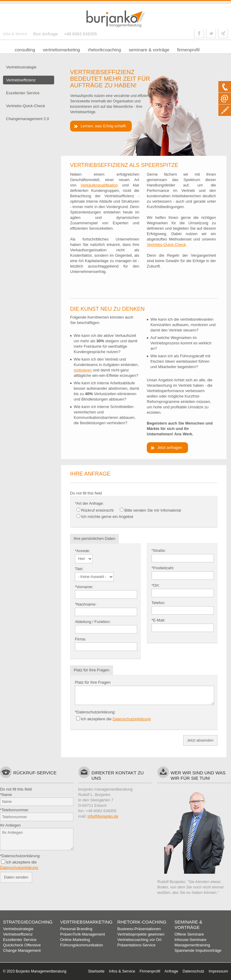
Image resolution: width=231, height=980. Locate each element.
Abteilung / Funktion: (93, 622)
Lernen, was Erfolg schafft (103, 126)
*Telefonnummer (14, 810)
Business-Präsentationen (139, 929)
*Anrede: (83, 551)
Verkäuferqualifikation (99, 185)
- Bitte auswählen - (84, 559)
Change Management (22, 950)
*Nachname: (86, 604)
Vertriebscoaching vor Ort (139, 940)
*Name (6, 795)
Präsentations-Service (136, 945)
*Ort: (156, 585)
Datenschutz (193, 971)
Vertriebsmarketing (86, 922)
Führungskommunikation (82, 945)
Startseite (96, 971)
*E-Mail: (159, 620)
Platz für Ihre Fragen (93, 682)
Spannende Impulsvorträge (198, 950)
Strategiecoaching (28, 922)
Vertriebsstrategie (18, 929)
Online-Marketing (75, 940)
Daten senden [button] (16, 877)
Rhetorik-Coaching (142, 922)
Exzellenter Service (20, 940)
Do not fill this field (86, 493)
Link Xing (223, 33)
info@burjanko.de (103, 816)
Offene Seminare (189, 934)
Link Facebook (199, 33)
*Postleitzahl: (163, 568)
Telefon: (159, 603)
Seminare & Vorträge (188, 925)
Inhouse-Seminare (190, 940)
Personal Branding (76, 929)
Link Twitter (211, 33)
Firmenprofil (150, 971)
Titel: (79, 569)
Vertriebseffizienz (18, 934)
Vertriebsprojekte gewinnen (141, 934)
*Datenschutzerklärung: (95, 712)
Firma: (80, 639)
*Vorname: (84, 587)
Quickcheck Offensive (22, 945)
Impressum (218, 971)
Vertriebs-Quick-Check (166, 245)
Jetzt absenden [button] (200, 740)
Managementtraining (192, 945)
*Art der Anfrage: (89, 503)
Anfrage (171, 971)
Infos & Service (15, 34)
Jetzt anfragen (170, 448)
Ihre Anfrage (46, 34)
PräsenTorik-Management (83, 934)
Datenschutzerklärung (132, 719)
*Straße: (159, 550)
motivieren (83, 370)
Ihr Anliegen (10, 825)
